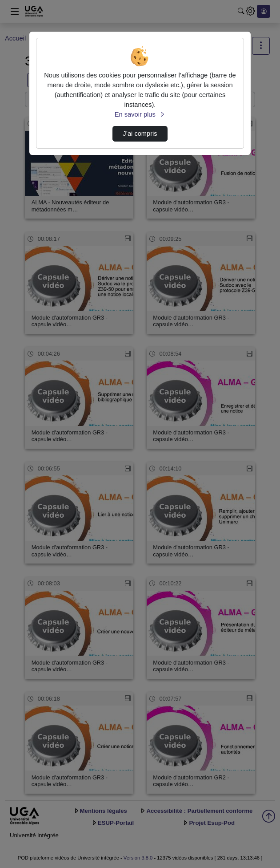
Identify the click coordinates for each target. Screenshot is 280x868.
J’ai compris (140, 134)
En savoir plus (140, 114)
